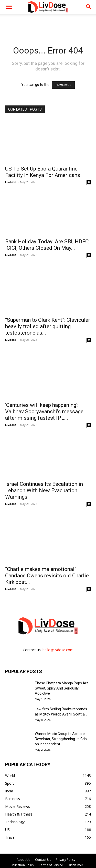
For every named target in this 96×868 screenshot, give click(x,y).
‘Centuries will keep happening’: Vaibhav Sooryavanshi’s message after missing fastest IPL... (44, 400)
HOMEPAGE (63, 85)
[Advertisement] (48, 23)
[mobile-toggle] (9, 7)
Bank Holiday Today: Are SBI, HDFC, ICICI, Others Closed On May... (47, 245)
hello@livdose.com (58, 632)
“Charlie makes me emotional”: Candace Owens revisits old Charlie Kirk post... (47, 558)
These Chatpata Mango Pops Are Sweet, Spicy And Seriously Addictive (62, 670)
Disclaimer (76, 847)
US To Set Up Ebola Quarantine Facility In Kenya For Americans (43, 172)
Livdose (11, 182)
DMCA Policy (48, 853)
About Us (23, 842)
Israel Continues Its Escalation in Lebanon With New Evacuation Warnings (44, 479)
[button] (89, 7)
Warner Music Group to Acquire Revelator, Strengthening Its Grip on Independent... (61, 721)
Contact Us (43, 842)
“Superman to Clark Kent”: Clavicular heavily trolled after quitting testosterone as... (48, 320)
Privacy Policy (66, 842)
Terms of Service (51, 847)
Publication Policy (21, 847)
